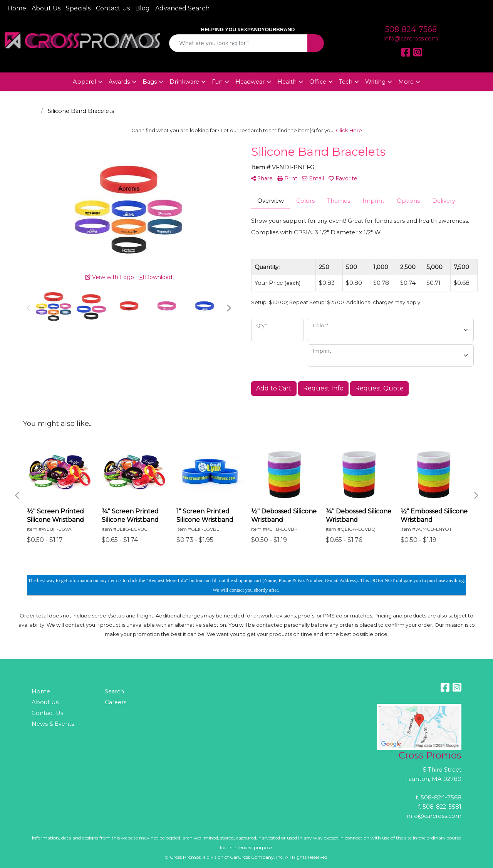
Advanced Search (182, 8)
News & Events (53, 724)
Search (114, 691)
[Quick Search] (239, 43)
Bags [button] (150, 82)
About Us (46, 8)
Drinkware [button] (184, 82)
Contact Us (113, 8)
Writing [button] (375, 82)
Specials (78, 8)
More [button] (406, 82)
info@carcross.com (411, 39)
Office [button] (318, 82)
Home (17, 8)
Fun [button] (217, 82)
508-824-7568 (411, 29)
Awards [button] (119, 82)
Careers (116, 702)
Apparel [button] (84, 82)
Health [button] (287, 82)
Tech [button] (346, 82)
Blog (143, 8)
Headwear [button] (250, 82)
